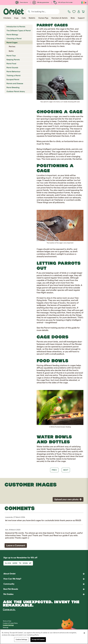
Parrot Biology (12, 34)
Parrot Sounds (12, 67)
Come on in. (9, 609)
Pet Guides (8, 594)
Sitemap (6, 627)
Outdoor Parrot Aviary (16, 91)
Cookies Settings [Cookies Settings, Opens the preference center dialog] (21, 640)
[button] (44, 594)
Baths (11, 51)
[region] (44, 637)
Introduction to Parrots (16, 27)
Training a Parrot (14, 75)
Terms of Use (7, 621)
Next (66, 470)
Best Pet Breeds (11, 589)
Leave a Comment (16, 545)
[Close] (84, 633)
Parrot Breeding (13, 87)
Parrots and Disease (15, 83)
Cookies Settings (8, 625)
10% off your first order (63, 2)
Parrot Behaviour (13, 71)
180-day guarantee (41, 2)
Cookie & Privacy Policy (10, 623)
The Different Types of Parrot (19, 30)
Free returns (22, 2)
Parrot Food (11, 64)
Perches (12, 46)
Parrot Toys (11, 56)
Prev (54, 470)
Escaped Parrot (13, 79)
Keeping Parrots (13, 60)
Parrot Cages (12, 42)
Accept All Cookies (38, 640)
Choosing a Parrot (14, 38)
